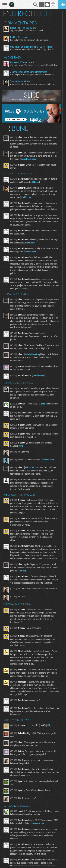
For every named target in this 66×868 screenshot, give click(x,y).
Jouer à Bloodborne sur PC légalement (28, 72)
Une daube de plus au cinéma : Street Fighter (31, 47)
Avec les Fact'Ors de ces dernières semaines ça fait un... (33, 84)
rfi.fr (21, 446)
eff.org (23, 571)
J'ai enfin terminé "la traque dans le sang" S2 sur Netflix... (34, 65)
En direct (18, 14)
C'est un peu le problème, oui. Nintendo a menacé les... (33, 75)
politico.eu (29, 467)
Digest (45, 14)
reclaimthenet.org (32, 354)
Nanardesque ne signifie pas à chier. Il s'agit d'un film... (33, 49)
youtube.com (30, 252)
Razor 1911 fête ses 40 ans (23, 28)
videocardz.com (37, 823)
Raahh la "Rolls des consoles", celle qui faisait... (30, 40)
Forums (12, 57)
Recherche (36, 5)
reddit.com (34, 182)
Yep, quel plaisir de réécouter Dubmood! (27, 30)
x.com (42, 404)
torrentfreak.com (28, 159)
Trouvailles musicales (20, 81)
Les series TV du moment (22, 62)
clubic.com (30, 243)
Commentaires (20, 23)
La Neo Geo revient (19, 37)
